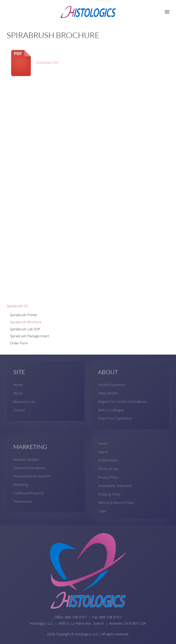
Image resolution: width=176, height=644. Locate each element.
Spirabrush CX (17, 306)
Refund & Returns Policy (116, 503)
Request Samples (26, 459)
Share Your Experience (115, 418)
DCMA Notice (108, 460)
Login (102, 511)
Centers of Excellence (29, 468)
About (18, 393)
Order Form (19, 343)
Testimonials (23, 501)
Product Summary (112, 385)
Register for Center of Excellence (122, 402)
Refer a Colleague (111, 410)
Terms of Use (108, 469)
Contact (19, 410)
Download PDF (33, 63)
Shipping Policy (109, 494)
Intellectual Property (28, 493)
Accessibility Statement (115, 486)
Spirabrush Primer (24, 315)
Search (103, 452)
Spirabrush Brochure (26, 322)
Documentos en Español (32, 476)
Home (18, 385)
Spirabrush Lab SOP (25, 329)
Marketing (21, 485)
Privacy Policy (108, 477)
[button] (167, 12)
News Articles (108, 393)
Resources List (24, 402)
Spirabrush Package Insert (30, 336)
